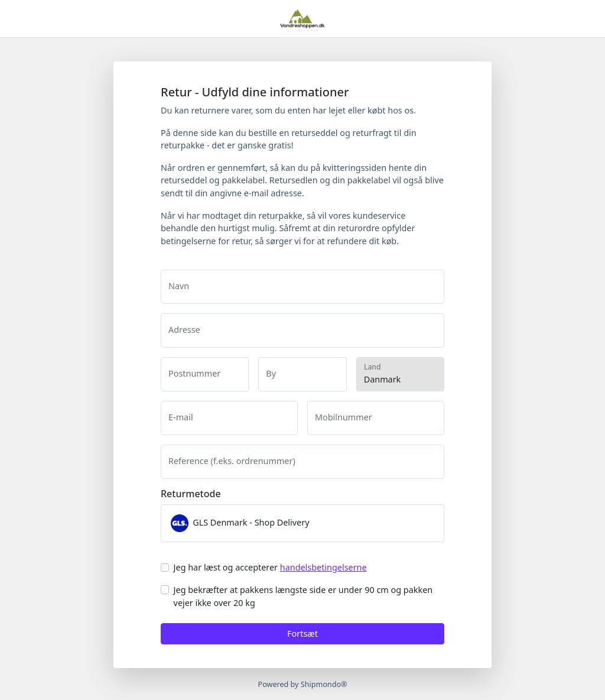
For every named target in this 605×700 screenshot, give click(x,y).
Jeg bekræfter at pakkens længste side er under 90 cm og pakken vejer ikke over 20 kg (303, 596)
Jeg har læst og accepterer (270, 567)
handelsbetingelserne (323, 567)
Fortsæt (302, 633)
